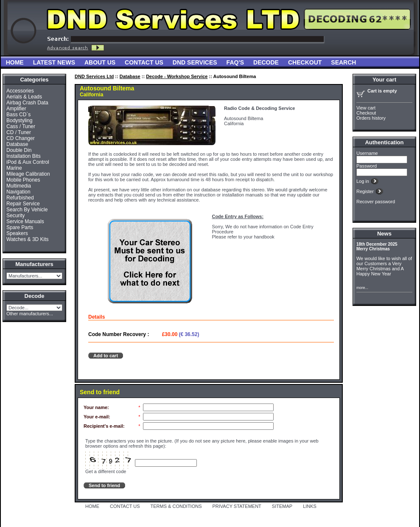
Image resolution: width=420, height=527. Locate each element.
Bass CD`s (18, 115)
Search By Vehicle (27, 210)
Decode (266, 62)
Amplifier (16, 109)
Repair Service (23, 204)
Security (15, 216)
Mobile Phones (23, 180)
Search (343, 62)
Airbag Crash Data (27, 103)
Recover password (376, 202)
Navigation (18, 192)
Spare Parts (20, 227)
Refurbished (20, 198)
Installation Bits (24, 156)
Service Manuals (25, 221)
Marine (14, 168)
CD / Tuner (19, 132)
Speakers (17, 233)
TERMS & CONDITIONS (176, 506)
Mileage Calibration (28, 174)
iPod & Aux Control (28, 162)
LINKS (310, 506)
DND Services (195, 62)
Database (17, 144)
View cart (366, 108)
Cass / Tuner (21, 126)
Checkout (305, 62)
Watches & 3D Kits (28, 239)
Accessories (20, 91)
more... (362, 288)
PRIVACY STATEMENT (237, 506)
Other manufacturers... (30, 314)
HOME (92, 506)
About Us (100, 62)
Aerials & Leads (24, 97)
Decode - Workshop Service (177, 76)
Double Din (19, 150)
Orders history (371, 118)
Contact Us (144, 62)
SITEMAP (282, 506)
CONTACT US (125, 506)
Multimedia (19, 186)
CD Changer (21, 138)
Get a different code (106, 471)
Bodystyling (19, 121)
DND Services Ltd (94, 76)
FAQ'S (235, 62)
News (384, 234)
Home (15, 62)
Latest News (54, 62)
